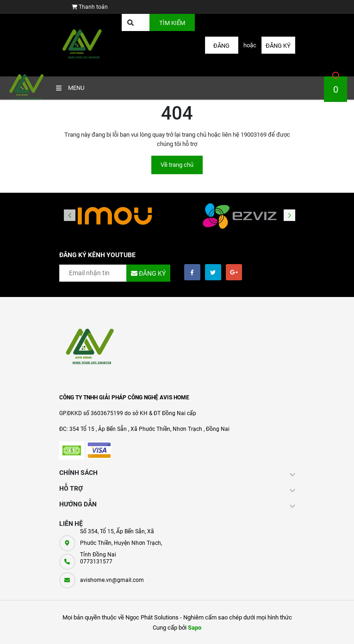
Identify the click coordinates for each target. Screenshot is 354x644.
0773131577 (96, 562)
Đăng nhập (221, 48)
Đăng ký (278, 46)
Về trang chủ (177, 165)
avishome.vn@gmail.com (112, 580)
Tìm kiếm (172, 23)
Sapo (195, 628)
